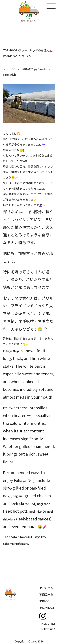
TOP (6, 50)
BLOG (14, 50)
